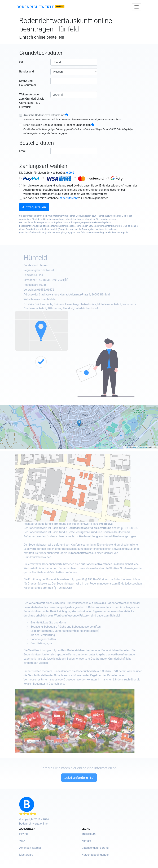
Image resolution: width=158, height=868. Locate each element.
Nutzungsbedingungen (95, 855)
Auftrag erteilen (34, 207)
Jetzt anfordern (79, 790)
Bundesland (27, 72)
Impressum (89, 834)
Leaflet (127, 447)
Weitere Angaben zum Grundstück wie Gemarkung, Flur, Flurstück (32, 101)
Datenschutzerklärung (95, 848)
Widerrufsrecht (69, 198)
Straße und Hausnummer (28, 83)
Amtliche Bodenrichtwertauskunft (44, 115)
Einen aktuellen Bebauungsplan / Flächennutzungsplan (57, 125)
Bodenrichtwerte (35, 7)
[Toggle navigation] (137, 7)
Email (23, 151)
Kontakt (86, 841)
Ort (21, 62)
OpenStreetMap (140, 447)
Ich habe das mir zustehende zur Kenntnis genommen (66, 198)
